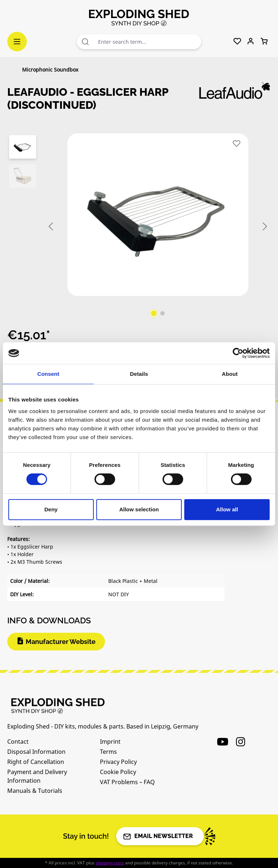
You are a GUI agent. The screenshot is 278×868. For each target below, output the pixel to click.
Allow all (227, 509)
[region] (139, 227)
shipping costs (110, 863)
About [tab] (230, 374)
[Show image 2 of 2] (163, 313)
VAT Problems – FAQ (127, 782)
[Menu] (17, 42)
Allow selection (139, 509)
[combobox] (148, 42)
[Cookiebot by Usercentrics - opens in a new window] (238, 353)
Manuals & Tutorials (35, 791)
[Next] (265, 227)
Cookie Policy (118, 772)
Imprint (110, 742)
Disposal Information (36, 752)
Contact (18, 742)
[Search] (85, 42)
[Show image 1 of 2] (154, 313)
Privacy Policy (118, 762)
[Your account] (251, 42)
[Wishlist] (237, 42)
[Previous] (51, 227)
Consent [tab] (48, 374)
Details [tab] (139, 374)
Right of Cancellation (36, 762)
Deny (51, 509)
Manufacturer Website (61, 642)
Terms (108, 752)
